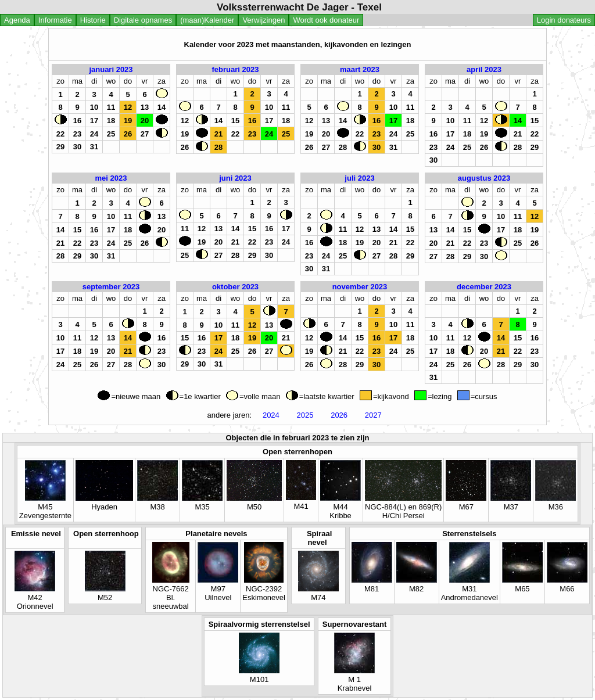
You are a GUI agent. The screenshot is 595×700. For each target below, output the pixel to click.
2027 (373, 415)
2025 (305, 415)
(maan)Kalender (207, 20)
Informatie (55, 20)
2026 (339, 415)
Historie (93, 20)
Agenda (17, 20)
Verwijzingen (264, 20)
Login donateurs (564, 20)
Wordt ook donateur (326, 20)
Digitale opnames (143, 20)
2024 (271, 415)
